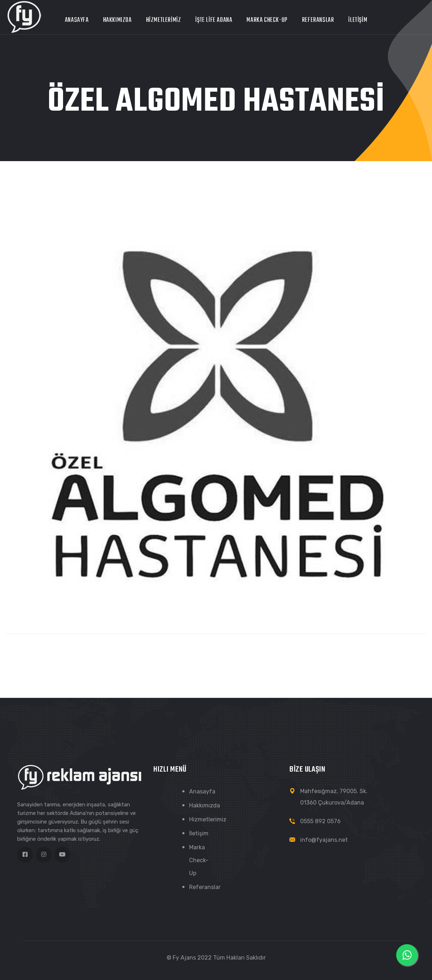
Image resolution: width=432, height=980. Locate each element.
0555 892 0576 (320, 821)
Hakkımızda (117, 20)
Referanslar (318, 20)
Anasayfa (77, 20)
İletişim (358, 20)
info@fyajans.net (324, 840)
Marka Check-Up (267, 20)
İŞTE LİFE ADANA (214, 20)
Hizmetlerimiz (164, 20)
